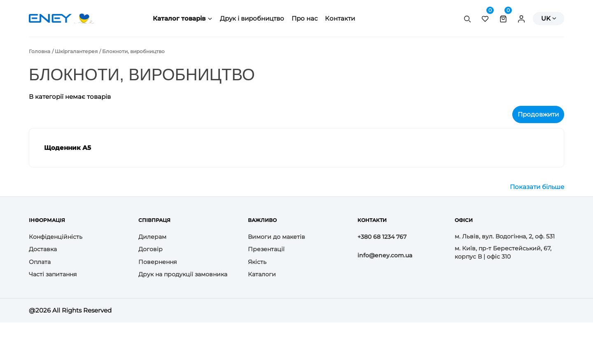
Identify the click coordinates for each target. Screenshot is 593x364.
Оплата (40, 262)
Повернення (158, 262)
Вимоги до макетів (277, 237)
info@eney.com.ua (385, 255)
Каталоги (262, 274)
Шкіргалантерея (76, 51)
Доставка (43, 249)
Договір (151, 249)
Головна (40, 51)
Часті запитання (53, 274)
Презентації (266, 249)
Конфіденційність (56, 237)
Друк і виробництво (252, 18)
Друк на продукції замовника (183, 274)
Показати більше (537, 187)
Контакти (340, 18)
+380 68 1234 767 (382, 237)
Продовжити (538, 114)
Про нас (305, 18)
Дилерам (152, 237)
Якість (257, 262)
